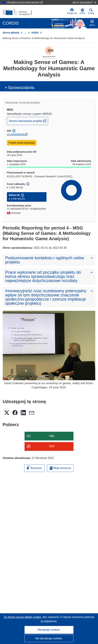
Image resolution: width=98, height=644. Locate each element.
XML (52, 436)
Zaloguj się (72, 11)
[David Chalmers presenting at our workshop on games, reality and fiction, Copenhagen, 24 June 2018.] (49, 346)
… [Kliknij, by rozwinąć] (25, 33)
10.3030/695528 (16, 134)
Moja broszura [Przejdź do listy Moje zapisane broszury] (60, 468)
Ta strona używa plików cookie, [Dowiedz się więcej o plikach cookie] (23, 617)
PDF (52, 446)
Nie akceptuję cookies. (49, 638)
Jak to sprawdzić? (84, 2)
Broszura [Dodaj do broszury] (34, 468)
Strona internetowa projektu (28, 121)
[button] (82, 11)
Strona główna (11, 33)
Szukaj (91, 11)
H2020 (35, 33)
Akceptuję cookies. (49, 630)
